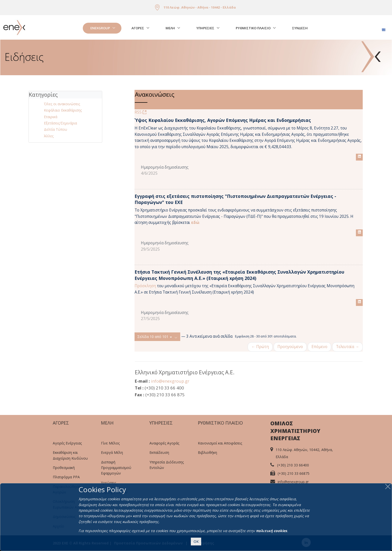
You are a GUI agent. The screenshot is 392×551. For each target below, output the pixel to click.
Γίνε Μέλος (110, 443)
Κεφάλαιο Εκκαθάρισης (63, 110)
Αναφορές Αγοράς (164, 443)
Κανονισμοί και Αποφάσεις (220, 443)
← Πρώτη (260, 347)
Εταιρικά (51, 117)
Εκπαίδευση (159, 452)
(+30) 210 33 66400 (293, 465)
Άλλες (49, 136)
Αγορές (138, 28)
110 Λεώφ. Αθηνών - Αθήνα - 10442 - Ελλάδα (200, 7)
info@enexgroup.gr (170, 381)
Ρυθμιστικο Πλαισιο (253, 28)
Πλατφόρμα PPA (66, 477)
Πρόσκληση (146, 286)
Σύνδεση (300, 28)
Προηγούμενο (290, 347)
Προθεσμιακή (64, 468)
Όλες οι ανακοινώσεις (62, 104)
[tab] (66, 95)
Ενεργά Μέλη (112, 452)
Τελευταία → (347, 347)
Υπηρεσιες (205, 28)
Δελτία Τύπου (56, 129)
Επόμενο (319, 347)
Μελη (170, 28)
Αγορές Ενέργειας (67, 443)
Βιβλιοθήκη (207, 452)
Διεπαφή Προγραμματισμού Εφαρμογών (116, 468)
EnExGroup (100, 28)
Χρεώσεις (109, 483)
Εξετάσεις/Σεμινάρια (60, 123)
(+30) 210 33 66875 (294, 473)
